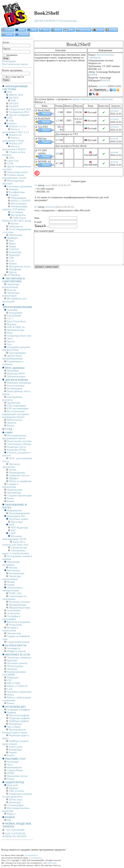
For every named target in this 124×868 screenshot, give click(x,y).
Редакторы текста (16, 447)
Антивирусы (14, 648)
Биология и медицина (19, 622)
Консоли (12, 290)
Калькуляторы (17, 573)
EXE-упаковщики (17, 406)
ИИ (9, 820)
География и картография (11, 618)
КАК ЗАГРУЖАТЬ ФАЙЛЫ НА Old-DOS (14, 835)
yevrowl (103, 86)
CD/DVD (14, 249)
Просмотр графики (19, 715)
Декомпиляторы (16, 330)
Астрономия (14, 610)
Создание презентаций (19, 495)
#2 (36, 207)
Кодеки (13, 752)
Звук (11, 241)
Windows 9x (15, 135)
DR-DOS (14, 103)
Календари (13, 762)
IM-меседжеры (15, 666)
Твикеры (13, 189)
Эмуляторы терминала (19, 657)
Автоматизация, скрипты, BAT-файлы (15, 208)
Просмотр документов (11, 465)
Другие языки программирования (13, 357)
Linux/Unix (13, 161)
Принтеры (14, 255)
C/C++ (10, 319)
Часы (10, 765)
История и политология (10, 629)
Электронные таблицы (19, 444)
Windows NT (16, 144)
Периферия (15, 269)
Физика (11, 582)
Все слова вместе (13, 77)
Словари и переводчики (10, 485)
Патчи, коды (15, 799)
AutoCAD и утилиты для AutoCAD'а (15, 543)
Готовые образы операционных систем (14, 176)
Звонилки (12, 669)
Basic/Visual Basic (17, 321)
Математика (13, 570)
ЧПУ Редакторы (19, 528)
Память (13, 264)
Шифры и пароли (16, 651)
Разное (11, 426)
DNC (13, 530)
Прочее (15, 224)
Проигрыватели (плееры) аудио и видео (15, 731)
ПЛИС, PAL (15, 593)
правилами (52, 863)
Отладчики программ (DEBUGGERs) (16, 349)
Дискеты (12, 423)
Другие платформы (19, 115)
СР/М (10, 164)
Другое (13, 272)
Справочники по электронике (14, 598)
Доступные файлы (44, 99)
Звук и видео (14, 727)
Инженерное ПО (16, 516)
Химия (11, 585)
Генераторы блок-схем (19, 336)
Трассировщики (17, 353)
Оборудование (18, 198)
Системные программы (20, 186)
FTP (9, 680)
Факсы (11, 695)
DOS (10, 92)
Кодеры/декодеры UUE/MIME (14, 673)
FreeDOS (14, 106)
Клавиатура (15, 252)
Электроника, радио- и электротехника (16, 552)
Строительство (19, 548)
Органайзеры (14, 493)
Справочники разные (18, 642)
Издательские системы (19, 441)
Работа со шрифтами (20, 481)
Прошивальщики (16, 376)
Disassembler (16, 313)
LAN (10, 689)
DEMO (11, 773)
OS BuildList (14, 275)
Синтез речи (16, 747)
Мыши (13, 246)
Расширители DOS (19, 112)
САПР (12, 533)
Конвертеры (15, 724)
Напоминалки (14, 767)
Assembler (12, 310)
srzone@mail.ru (31, 855)
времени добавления (102, 99)
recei (48, 185)
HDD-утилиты (15, 420)
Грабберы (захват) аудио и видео (15, 742)
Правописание (15, 490)
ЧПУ (12, 525)
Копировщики (15, 388)
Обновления (15, 235)
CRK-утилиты (17, 791)
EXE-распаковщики (18, 408)
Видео (12, 244)
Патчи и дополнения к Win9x (13, 139)
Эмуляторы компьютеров (11, 294)
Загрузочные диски (17, 172)
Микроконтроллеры (20, 608)
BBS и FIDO (14, 683)
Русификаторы (17, 192)
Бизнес (11, 498)
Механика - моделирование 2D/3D (14, 538)
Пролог (11, 341)
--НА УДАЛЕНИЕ (15, 830)
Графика (12, 712)
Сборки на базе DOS (20, 109)
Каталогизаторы (68, 21)
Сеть (11, 261)
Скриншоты (95, 58)
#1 (36, 185)
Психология (15, 625)
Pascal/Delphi (14, 316)
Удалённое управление (19, 692)
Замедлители (16, 226)
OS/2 (10, 118)
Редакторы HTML (17, 450)
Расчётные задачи (18, 519)
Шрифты (14, 478)
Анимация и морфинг (19, 710)
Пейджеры (13, 677)
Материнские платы (20, 266)
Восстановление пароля (15, 64)
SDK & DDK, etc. (16, 327)
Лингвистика (14, 633)
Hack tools (12, 785)
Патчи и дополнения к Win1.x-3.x (16, 131)
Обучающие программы (11, 563)
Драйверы (12, 238)
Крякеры (14, 788)
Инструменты (18, 215)
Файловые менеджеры (19, 383)
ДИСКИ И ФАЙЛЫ (45, 21)
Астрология (13, 613)
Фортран (12, 324)
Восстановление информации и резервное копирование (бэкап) (16, 414)
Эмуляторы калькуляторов (11, 286)
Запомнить (10, 55)
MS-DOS (14, 98)
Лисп (10, 339)
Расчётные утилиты (19, 602)
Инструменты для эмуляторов (14, 300)
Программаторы (18, 605)
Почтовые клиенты (17, 663)
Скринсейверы (15, 770)
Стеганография (15, 805)
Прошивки (13, 371)
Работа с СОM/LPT (17, 686)
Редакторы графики (19, 718)
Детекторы (15, 802)
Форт (10, 333)
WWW (93, 75)
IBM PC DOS (16, 95)
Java (9, 344)
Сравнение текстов (19, 475)
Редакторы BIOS (16, 373)
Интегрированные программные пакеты (14, 437)
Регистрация (9, 61)
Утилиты (14, 195)
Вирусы (11, 814)
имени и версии (81, 99)
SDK (13, 101)
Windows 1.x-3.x (18, 126)
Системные (17, 212)
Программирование (19, 513)
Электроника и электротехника (13, 589)
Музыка (13, 568)
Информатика (14, 510)
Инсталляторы (19, 204)
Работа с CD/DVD (21, 201)
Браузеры (12, 660)
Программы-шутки (17, 776)
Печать (13, 470)
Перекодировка (17, 473)
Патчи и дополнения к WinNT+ (14, 148)
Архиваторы (14, 403)
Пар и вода (17, 522)
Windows (12, 123)
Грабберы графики (19, 721)
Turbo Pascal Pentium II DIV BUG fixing (17, 219)
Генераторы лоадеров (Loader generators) (17, 795)
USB (11, 258)
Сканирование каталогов (12, 398)
